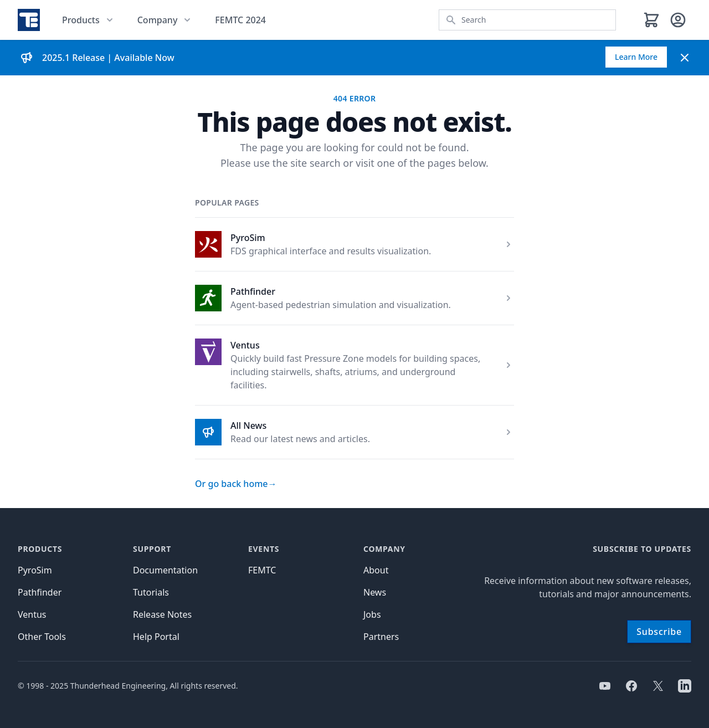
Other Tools (42, 637)
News (375, 592)
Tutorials (151, 592)
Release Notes (162, 614)
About (376, 570)
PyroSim (248, 238)
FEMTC (262, 570)
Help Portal (156, 637)
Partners (381, 637)
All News (248, 425)
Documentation (165, 570)
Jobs (372, 614)
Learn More (636, 57)
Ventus (245, 345)
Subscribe (659, 632)
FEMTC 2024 (240, 20)
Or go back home (236, 484)
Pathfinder (253, 291)
